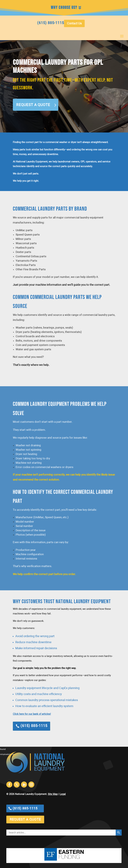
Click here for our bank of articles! (32, 714)
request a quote (25, 819)
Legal (63, 794)
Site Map (53, 794)
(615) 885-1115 (34, 726)
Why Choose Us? (64, 8)
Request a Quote (33, 105)
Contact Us (74, 24)
